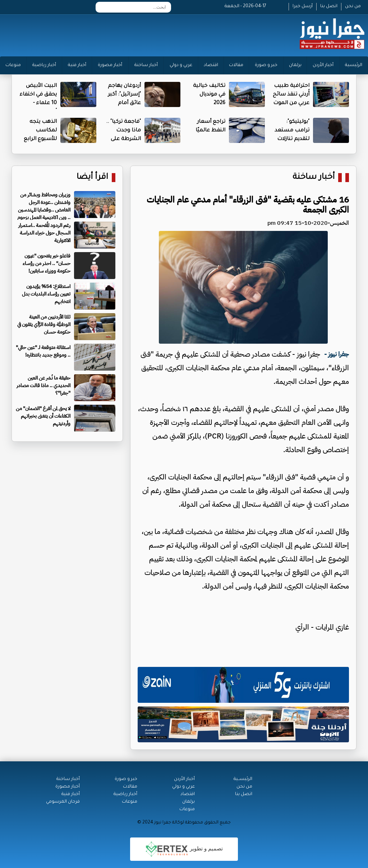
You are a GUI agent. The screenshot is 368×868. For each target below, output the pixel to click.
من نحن (353, 6)
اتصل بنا (329, 6)
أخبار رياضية (44, 65)
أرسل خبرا (303, 6)
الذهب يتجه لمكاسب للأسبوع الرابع (40, 131)
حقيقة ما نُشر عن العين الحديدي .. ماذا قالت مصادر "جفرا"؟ (43, 386)
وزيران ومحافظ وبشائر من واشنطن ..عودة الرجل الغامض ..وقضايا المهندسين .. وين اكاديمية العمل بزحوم (44, 206)
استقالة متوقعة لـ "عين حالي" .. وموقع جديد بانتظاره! (43, 351)
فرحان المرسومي (63, 802)
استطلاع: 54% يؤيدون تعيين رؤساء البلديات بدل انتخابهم (46, 294)
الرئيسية (354, 65)
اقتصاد (211, 65)
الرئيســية (243, 779)
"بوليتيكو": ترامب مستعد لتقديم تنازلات (292, 131)
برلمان (295, 65)
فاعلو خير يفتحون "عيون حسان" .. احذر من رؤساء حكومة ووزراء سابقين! (47, 263)
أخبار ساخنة (146, 65)
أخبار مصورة (110, 65)
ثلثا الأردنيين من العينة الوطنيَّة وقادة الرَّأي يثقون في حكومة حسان (44, 324)
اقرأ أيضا (92, 178)
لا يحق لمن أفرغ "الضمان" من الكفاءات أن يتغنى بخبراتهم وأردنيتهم (43, 416)
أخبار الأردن (323, 65)
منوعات (13, 65)
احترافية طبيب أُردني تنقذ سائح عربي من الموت (291, 95)
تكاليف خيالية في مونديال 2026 (209, 95)
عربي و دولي (181, 65)
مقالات (236, 65)
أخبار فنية (77, 65)
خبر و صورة (266, 65)
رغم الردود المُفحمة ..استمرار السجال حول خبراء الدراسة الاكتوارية (44, 233)
